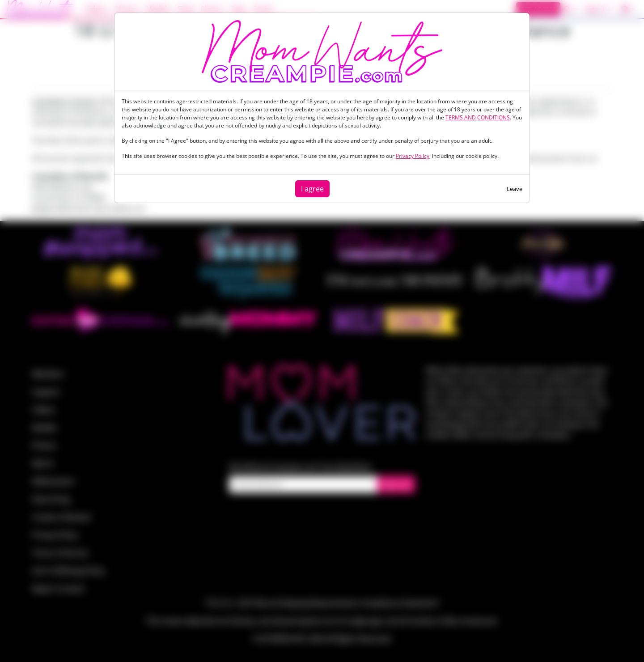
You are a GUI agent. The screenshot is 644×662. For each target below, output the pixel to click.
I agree (312, 189)
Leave (515, 189)
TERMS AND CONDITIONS (478, 117)
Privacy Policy (413, 156)
